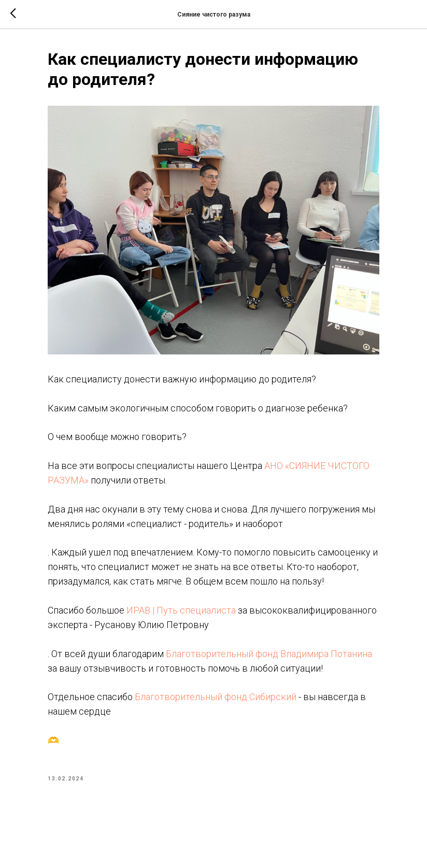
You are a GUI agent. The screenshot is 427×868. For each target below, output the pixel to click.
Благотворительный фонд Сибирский (216, 697)
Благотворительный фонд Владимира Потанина (269, 654)
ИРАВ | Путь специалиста (181, 610)
